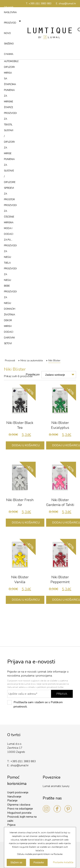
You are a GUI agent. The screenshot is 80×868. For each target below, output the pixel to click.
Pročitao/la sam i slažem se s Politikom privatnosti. (35, 704)
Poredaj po (33, 374)
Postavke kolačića (63, 862)
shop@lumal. (18, 765)
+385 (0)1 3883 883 (23, 761)
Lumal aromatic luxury (56, 786)
